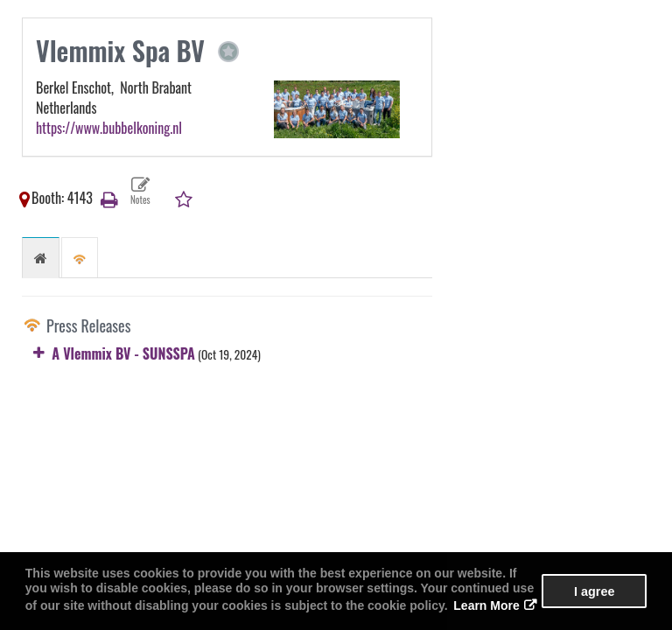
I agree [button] (594, 591)
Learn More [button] (486, 605)
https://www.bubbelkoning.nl (109, 128)
